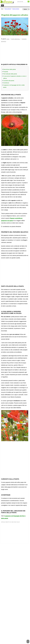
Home (2, 9)
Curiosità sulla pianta (9, 81)
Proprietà (6, 72)
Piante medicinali (8, 9)
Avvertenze (6, 83)
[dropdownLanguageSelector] (26, 9)
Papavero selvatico (16, 9)
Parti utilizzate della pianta (10, 74)
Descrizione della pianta (9, 69)
